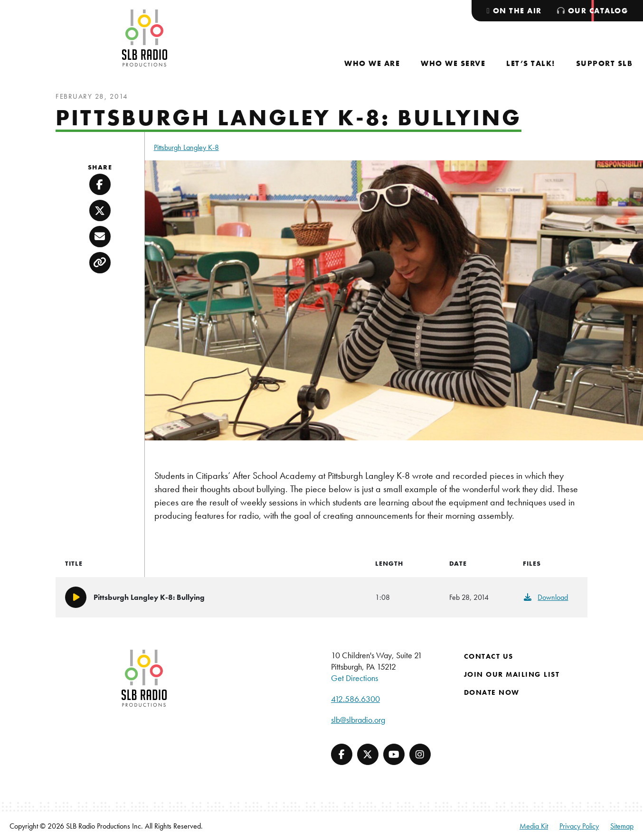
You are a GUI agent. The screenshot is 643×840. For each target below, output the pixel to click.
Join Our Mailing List (512, 674)
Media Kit (534, 826)
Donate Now (492, 692)
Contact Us (489, 656)
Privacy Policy (579, 826)
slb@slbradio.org (358, 720)
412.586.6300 (355, 699)
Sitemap (622, 826)
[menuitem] (372, 63)
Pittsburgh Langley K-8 (186, 147)
